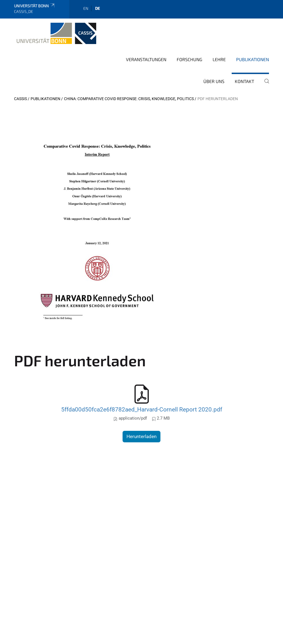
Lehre (219, 59)
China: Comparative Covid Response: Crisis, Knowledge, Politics (129, 99)
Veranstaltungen (146, 59)
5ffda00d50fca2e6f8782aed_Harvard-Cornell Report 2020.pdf (142, 409)
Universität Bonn (35, 6)
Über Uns (214, 81)
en (86, 8)
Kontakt (244, 81)
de (97, 8)
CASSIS (20, 99)
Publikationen (253, 59)
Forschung (189, 59)
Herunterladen (141, 436)
